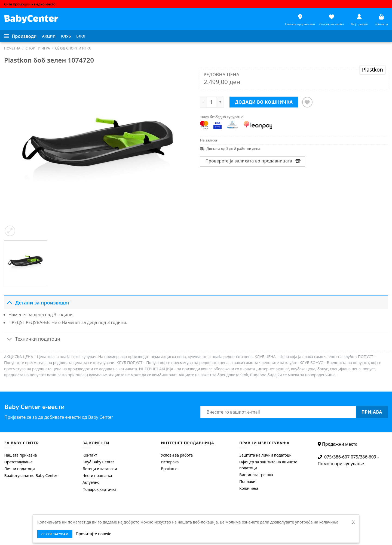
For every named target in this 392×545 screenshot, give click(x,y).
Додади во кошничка (264, 102)
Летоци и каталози (100, 469)
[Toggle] (9, 302)
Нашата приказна (20, 455)
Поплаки (247, 481)
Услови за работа (177, 455)
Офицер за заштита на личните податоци (268, 465)
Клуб (66, 36)
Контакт (90, 455)
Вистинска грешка (256, 475)
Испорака (170, 462)
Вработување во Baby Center (31, 475)
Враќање (169, 469)
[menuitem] (49, 36)
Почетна (12, 48)
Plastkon (373, 70)
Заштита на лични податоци (265, 455)
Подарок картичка (99, 489)
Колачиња (249, 488)
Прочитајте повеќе (93, 534)
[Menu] (20, 36)
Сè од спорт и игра (73, 48)
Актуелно (91, 482)
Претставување (18, 462)
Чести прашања (97, 475)
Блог (81, 36)
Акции (49, 36)
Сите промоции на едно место (30, 4)
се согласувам (55, 534)
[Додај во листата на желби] (307, 102)
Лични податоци (19, 469)
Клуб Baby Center (98, 462)
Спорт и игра (38, 48)
